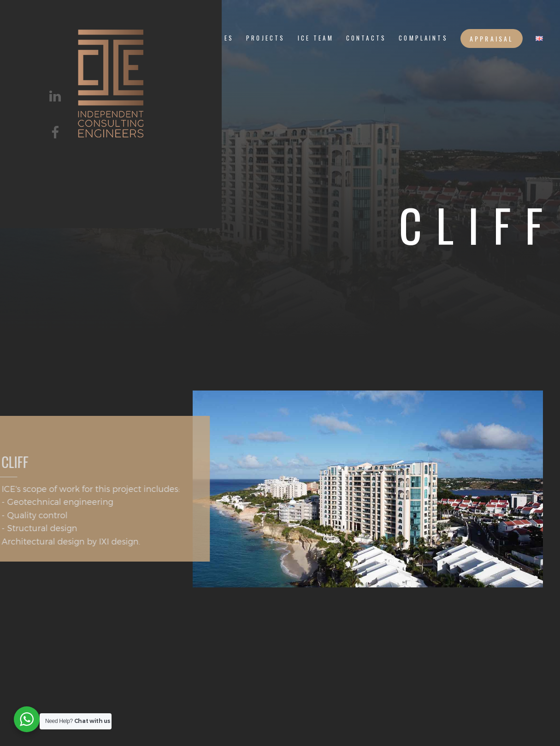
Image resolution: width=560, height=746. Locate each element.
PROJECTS (265, 38)
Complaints (423, 38)
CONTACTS (366, 38)
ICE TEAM (316, 38)
